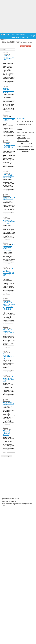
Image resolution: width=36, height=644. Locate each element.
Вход (34, 37)
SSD (26, 124)
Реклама (4, 500)
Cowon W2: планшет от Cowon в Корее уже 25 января (9, 58)
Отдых (19, 38)
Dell (26, 122)
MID (6, 83)
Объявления (14, 38)
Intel (8, 372)
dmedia (8, 450)
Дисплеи (18, 133)
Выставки (5, 293)
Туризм (17, 43)
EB (13, 293)
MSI (17, 124)
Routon (12, 396)
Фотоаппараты (25, 152)
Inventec (8, 293)
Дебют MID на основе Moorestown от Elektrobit (9, 222)
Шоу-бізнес (12, 42)
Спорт (7, 42)
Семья (31, 146)
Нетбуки (28, 138)
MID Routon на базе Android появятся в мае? (9, 379)
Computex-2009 (10, 292)
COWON (8, 83)
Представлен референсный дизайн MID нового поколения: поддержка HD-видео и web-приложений (9, 305)
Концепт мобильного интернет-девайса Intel (9, 356)
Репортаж (30, 43)
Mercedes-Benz (22, 124)
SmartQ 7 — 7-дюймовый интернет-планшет (9, 331)
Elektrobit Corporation (9, 323)
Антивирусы (29, 127)
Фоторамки (32, 152)
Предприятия (22, 34)
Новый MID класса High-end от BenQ (9, 198)
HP (31, 122)
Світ (21, 43)
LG (32, 122)
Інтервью (25, 43)
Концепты (11, 372)
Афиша (18, 36)
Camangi (8, 111)
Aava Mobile (8, 295)
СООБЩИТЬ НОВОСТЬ (26, 46)
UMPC (6, 168)
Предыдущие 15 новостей (9, 453)
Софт (14, 43)
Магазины (14, 36)
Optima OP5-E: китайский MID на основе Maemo (8, 176)
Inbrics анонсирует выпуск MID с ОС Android (9, 119)
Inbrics (8, 137)
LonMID (8, 263)
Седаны (28, 146)
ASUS (18, 122)
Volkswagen (19, 127)
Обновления (22, 143)
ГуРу (18, 505)
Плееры (6, 396)
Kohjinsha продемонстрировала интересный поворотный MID (10, 146)
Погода (17, 34)
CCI (11, 293)
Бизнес (20, 129)
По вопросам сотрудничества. (9, 501)
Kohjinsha (11, 168)
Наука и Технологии (6, 53)
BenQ (8, 214)
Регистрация (32, 35)
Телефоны (28, 149)
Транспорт (9, 43)
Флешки (18, 152)
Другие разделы (25, 38)
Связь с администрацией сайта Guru (11, 498)
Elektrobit (9, 239)
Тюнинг (33, 149)
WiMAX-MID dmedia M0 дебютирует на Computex (8, 433)
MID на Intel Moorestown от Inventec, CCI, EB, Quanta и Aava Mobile (8, 272)
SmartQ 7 (9, 347)
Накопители (21, 138)
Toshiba (29, 124)
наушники (19, 153)
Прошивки (24, 146)
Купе (26, 133)
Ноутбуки (7, 424)
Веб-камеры (23, 36)
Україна (4, 42)
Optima (6, 191)
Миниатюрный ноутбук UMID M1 (8, 403)
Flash (28, 122)
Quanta (4, 295)
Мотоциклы (19, 135)
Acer (21, 122)
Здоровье (23, 133)
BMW (23, 122)
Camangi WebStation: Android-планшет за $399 (8, 90)
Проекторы (19, 146)
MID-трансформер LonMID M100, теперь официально (9, 247)
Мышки (23, 135)
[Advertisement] (18, 16)
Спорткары (24, 149)
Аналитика (24, 127)
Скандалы (19, 149)
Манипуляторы (31, 133)
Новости (13, 34)
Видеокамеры (26, 130)
